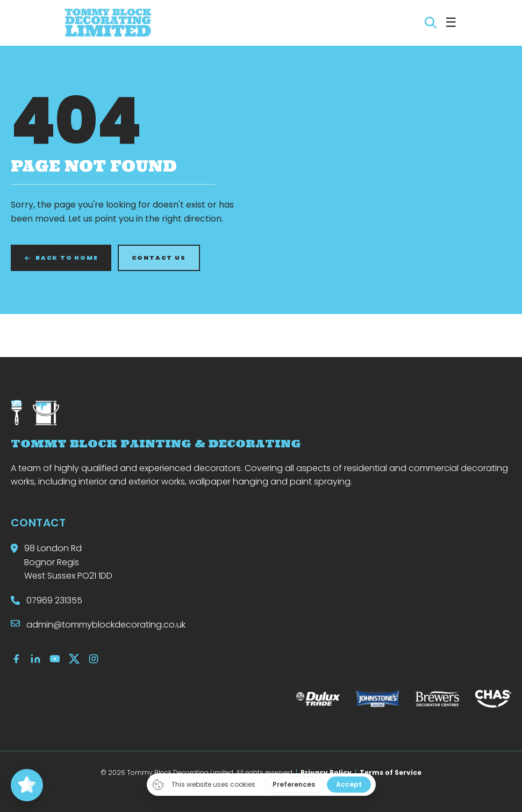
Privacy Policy (326, 772)
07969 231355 (54, 600)
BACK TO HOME (61, 258)
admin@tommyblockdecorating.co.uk (106, 625)
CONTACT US (159, 258)
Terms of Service (391, 772)
